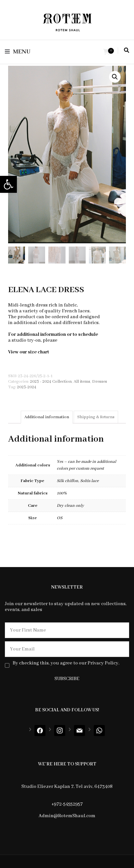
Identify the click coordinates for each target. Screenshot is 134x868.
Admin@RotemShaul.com (67, 816)
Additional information (47, 417)
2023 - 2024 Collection (51, 382)
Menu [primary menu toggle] (18, 52)
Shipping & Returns (96, 417)
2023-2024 (27, 387)
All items (82, 382)
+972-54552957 (67, 804)
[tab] (47, 417)
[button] (8, 184)
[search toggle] (127, 50)
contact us (70, 340)
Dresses (100, 382)
